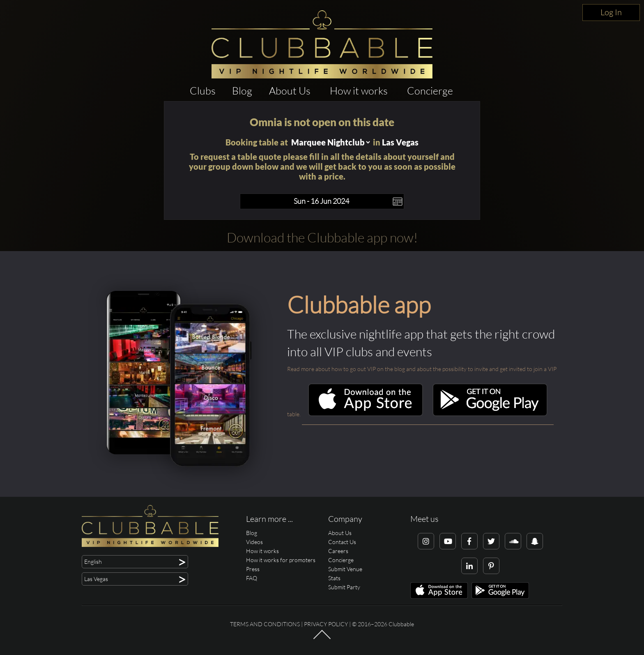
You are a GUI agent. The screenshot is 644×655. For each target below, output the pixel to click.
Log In (611, 12)
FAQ (252, 578)
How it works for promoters (281, 560)
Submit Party (344, 587)
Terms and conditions (265, 624)
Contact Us (342, 542)
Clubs (203, 91)
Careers (338, 551)
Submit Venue (345, 569)
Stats (334, 578)
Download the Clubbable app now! (322, 237)
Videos (254, 542)
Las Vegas (400, 142)
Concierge (430, 91)
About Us (290, 91)
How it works (359, 91)
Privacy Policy (326, 624)
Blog (242, 91)
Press (253, 569)
